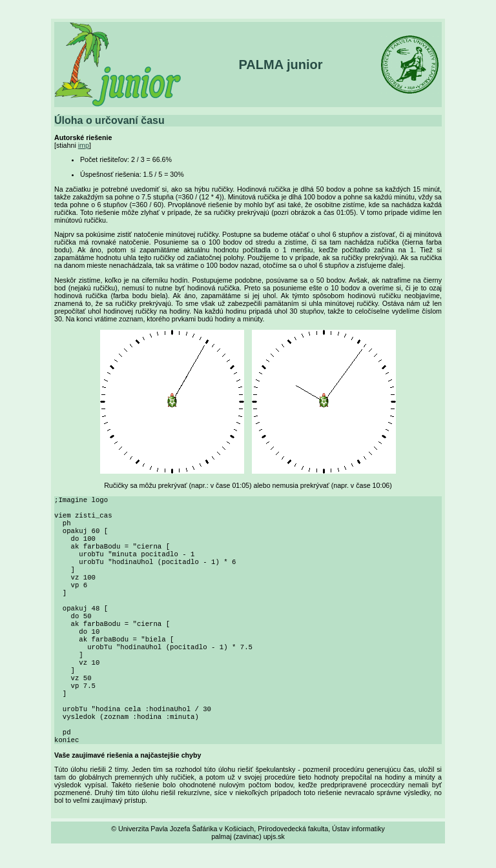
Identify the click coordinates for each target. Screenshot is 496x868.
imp (84, 145)
